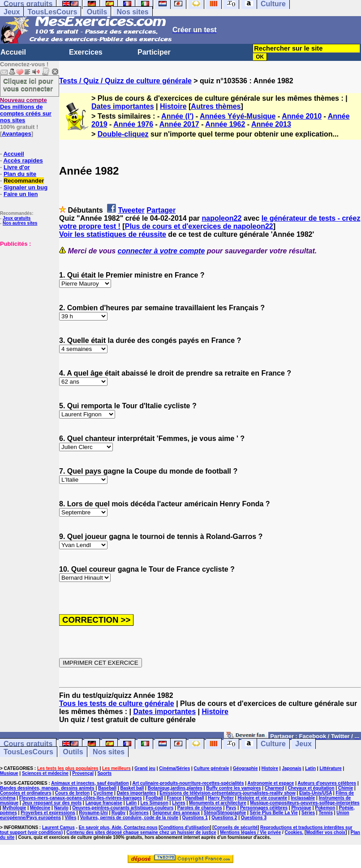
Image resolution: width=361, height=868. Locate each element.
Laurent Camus (58, 827)
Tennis (325, 813)
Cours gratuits (28, 744)
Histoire (173, 106)
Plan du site (20, 174)
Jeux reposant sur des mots (52, 803)
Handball (195, 798)
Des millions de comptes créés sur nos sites (26, 110)
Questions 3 (254, 818)
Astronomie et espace (271, 783)
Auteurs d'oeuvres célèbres (327, 783)
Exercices (86, 52)
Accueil (13, 52)
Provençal (83, 773)
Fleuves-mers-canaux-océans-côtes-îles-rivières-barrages (81, 798)
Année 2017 (179, 124)
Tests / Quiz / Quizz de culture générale (125, 81)
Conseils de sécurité (236, 827)
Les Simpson (155, 803)
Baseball (107, 788)
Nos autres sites (20, 223)
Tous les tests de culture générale (117, 703)
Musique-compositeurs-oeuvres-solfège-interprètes (305, 803)
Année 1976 (133, 124)
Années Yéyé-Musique (238, 116)
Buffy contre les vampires (233, 788)
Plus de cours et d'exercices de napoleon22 (199, 226)
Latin (310, 768)
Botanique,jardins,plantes (175, 788)
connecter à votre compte (161, 251)
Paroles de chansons (200, 808)
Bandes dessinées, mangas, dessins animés (47, 788)
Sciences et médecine (45, 773)
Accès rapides (23, 160)
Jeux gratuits (17, 218)
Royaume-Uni (93, 813)
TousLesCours (52, 12)
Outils (97, 12)
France (174, 798)
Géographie (245, 768)
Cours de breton (72, 793)
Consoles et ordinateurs (26, 793)
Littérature (330, 768)
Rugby (118, 813)
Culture (273, 744)
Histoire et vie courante (262, 798)
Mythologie (15, 808)
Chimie (346, 788)
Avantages (16, 134)
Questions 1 (195, 818)
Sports (104, 773)
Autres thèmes (216, 106)
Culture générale (212, 768)
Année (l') (177, 116)
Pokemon (325, 808)
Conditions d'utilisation (185, 827)
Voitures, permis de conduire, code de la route (129, 818)
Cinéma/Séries (174, 768)
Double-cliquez (123, 134)
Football (154, 798)
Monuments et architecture (218, 803)
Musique (9, 773)
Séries (308, 813)
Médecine (40, 808)
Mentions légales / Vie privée (250, 832)
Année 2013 (271, 124)
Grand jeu (145, 768)
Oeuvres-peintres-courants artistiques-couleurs (123, 808)
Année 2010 (302, 116)
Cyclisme (103, 793)
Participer (154, 52)
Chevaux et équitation (311, 788)
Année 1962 (225, 124)
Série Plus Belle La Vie (274, 813)
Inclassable (303, 798)
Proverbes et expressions (48, 813)
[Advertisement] (27, 292)
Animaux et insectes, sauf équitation (90, 783)
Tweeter (131, 210)
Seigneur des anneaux (176, 813)
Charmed (274, 788)
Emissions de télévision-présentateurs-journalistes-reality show (227, 793)
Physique (301, 808)
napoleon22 (221, 218)
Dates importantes (123, 106)
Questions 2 (224, 818)
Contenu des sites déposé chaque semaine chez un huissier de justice (141, 832)
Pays (231, 808)
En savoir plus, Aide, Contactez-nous (118, 827)
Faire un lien (21, 194)
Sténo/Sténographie (225, 813)
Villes (71, 818)
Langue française (104, 803)
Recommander (24, 181)
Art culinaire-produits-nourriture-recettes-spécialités (188, 783)
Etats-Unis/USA (316, 793)
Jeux (12, 12)
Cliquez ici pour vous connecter (28, 85)
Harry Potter (221, 798)
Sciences (139, 813)
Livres (178, 803)
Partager (161, 210)
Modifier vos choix (326, 832)
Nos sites (133, 12)
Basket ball (132, 788)
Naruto (61, 808)
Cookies (294, 832)
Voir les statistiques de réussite (113, 234)
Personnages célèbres (264, 808)
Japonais (291, 768)
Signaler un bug (26, 187)
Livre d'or (17, 167)
